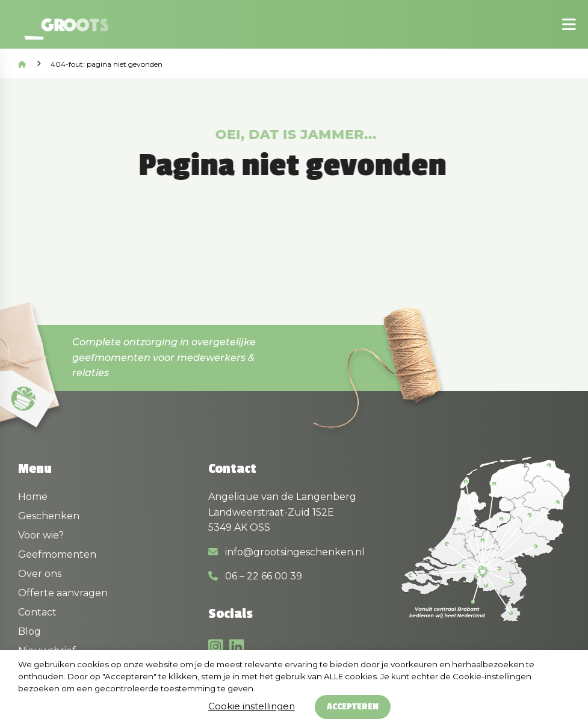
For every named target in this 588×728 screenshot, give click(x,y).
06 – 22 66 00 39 (255, 576)
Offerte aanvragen (63, 593)
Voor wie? (41, 535)
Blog (29, 631)
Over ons (40, 574)
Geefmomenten (57, 554)
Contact (37, 612)
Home (33, 497)
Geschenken (49, 516)
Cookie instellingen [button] (252, 706)
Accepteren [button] (353, 707)
